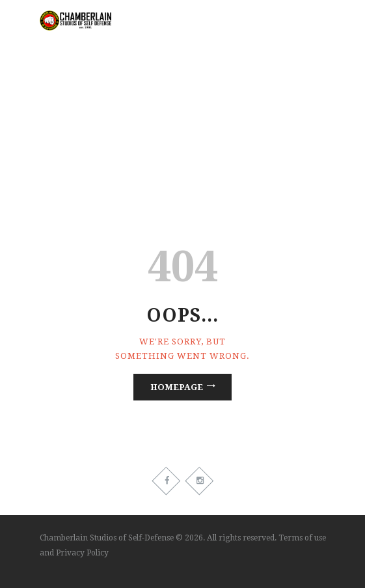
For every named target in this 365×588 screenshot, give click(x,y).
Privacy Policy (82, 553)
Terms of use (302, 538)
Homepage (177, 387)
